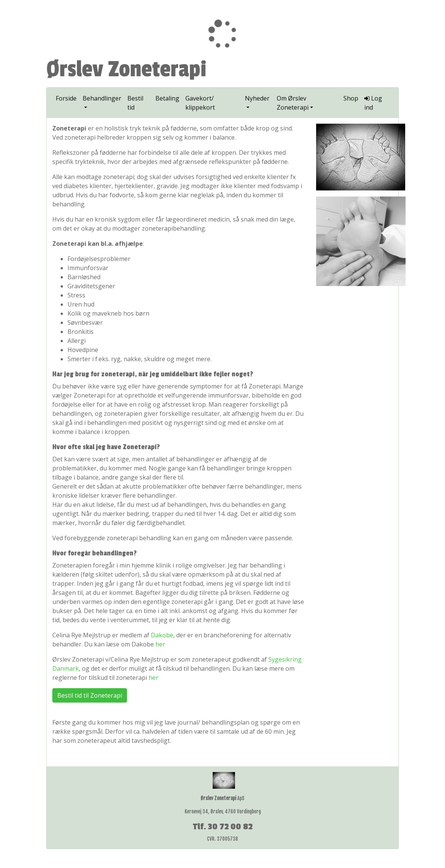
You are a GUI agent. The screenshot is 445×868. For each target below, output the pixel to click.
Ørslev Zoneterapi (126, 69)
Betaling (167, 98)
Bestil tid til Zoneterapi (90, 695)
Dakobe (162, 635)
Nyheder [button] (257, 98)
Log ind (373, 103)
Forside (66, 98)
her (160, 644)
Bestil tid (135, 103)
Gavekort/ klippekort (200, 103)
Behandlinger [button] (102, 98)
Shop (351, 98)
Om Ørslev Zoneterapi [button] (293, 103)
